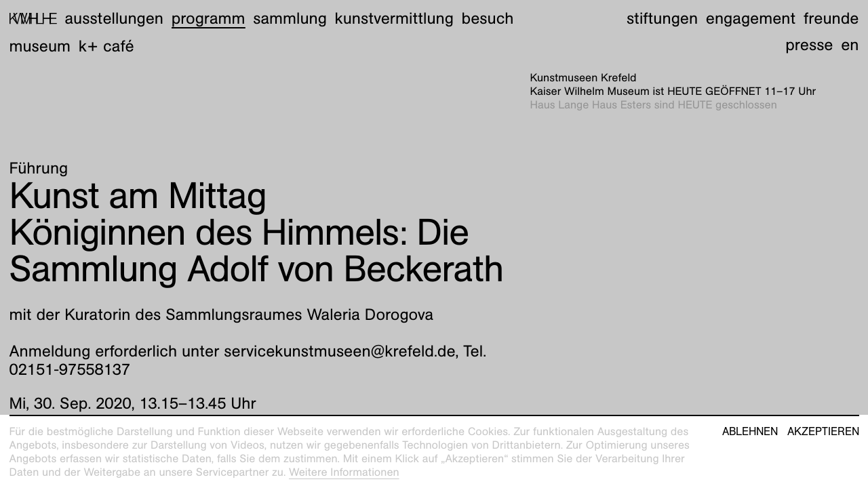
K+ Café (106, 46)
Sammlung (290, 18)
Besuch (488, 18)
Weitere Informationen (344, 472)
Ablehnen (750, 432)
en (850, 45)
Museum (40, 46)
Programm (209, 18)
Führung (39, 168)
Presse (809, 45)
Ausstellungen (114, 18)
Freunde (831, 18)
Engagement (751, 18)
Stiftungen (662, 18)
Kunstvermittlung (394, 18)
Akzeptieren (823, 432)
